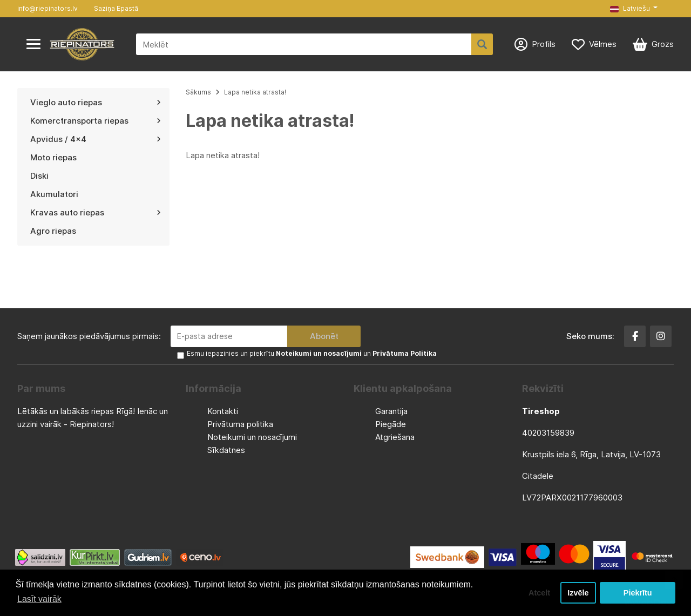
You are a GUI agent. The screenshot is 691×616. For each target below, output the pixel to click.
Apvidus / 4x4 (96, 139)
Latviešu (630, 8)
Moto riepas (53, 157)
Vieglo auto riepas (96, 102)
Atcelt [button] (539, 593)
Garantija (391, 411)
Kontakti (223, 411)
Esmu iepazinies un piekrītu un (312, 353)
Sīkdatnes (226, 450)
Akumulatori (54, 194)
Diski (39, 176)
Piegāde (391, 424)
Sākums (198, 92)
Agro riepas (53, 231)
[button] (634, 9)
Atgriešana (395, 437)
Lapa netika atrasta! (255, 92)
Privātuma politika (240, 424)
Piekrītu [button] (638, 593)
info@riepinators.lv (48, 8)
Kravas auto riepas (96, 212)
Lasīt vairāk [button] (39, 599)
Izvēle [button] (578, 593)
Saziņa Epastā (116, 8)
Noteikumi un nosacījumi (252, 437)
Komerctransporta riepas (96, 121)
